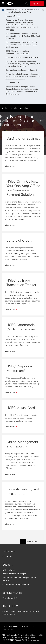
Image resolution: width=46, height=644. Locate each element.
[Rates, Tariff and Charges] (23, 574)
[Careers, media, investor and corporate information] (23, 613)
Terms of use (8, 630)
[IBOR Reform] (23, 570)
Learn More (24, 53)
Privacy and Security (11, 626)
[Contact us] (23, 556)
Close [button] (29, 12)
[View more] (23, 166)
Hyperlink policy (27, 626)
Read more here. (12, 47)
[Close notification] (43, 10)
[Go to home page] (10, 3)
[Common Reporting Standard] (23, 584)
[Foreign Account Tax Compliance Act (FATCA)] (23, 579)
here (12, 30)
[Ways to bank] (23, 598)
